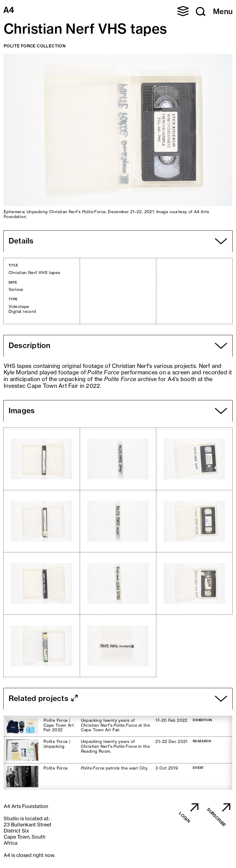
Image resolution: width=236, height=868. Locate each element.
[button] (183, 11)
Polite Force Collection (35, 46)
